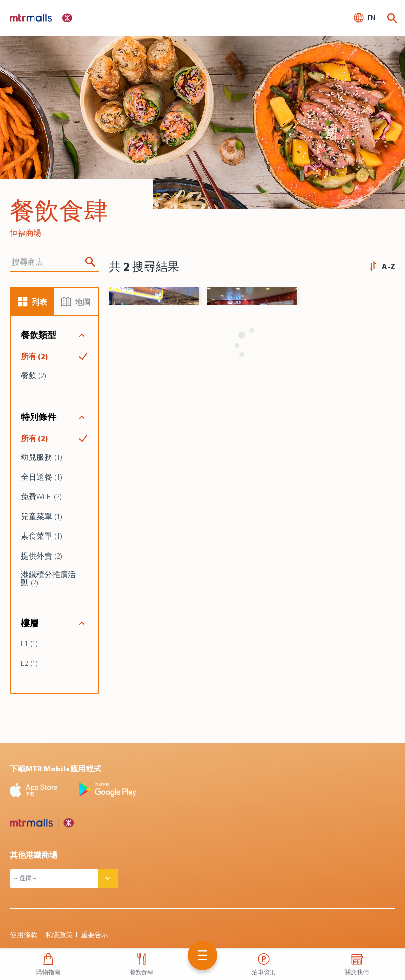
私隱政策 (59, 935)
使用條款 (24, 935)
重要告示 (95, 935)
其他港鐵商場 (34, 855)
